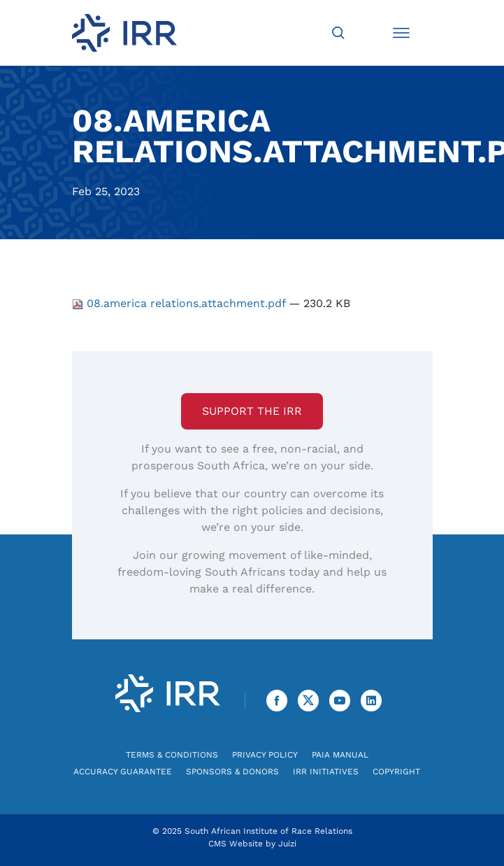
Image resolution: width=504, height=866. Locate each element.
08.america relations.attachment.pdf (180, 303)
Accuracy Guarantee (123, 772)
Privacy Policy (265, 755)
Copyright (396, 772)
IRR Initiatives (326, 772)
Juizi (287, 844)
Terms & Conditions (172, 755)
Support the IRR (252, 411)
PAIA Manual (340, 755)
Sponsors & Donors (232, 772)
